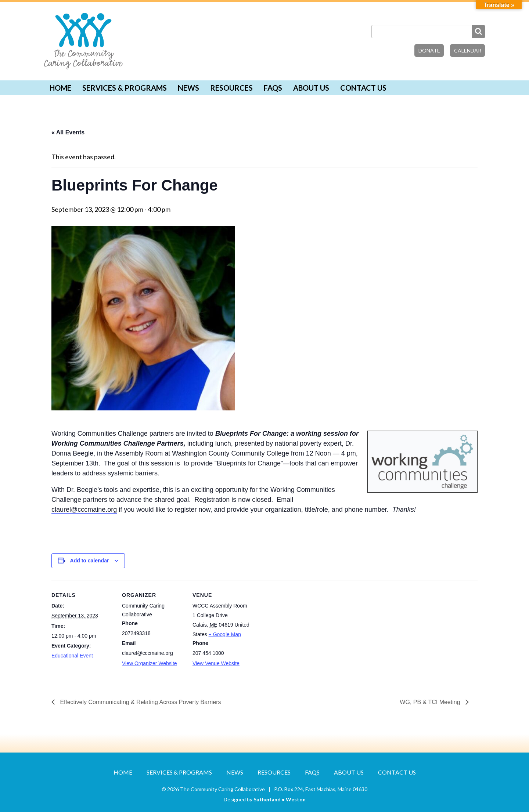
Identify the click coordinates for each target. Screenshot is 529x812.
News (188, 88)
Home (60, 88)
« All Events (68, 132)
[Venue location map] (302, 630)
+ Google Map (225, 634)
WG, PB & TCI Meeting (431, 702)
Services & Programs (125, 88)
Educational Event (72, 656)
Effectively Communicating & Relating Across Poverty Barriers (140, 702)
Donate (429, 50)
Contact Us (363, 88)
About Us (311, 88)
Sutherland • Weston (280, 799)
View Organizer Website (150, 663)
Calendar (468, 50)
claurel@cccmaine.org (84, 510)
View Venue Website (216, 663)
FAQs (273, 88)
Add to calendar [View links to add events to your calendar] (90, 561)
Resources (231, 88)
